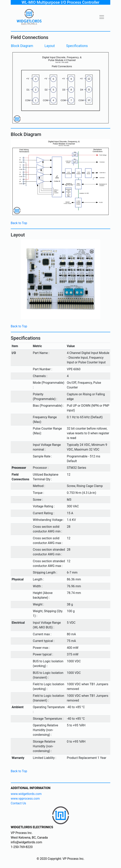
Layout (50, 46)
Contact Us (18, 803)
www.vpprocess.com (25, 799)
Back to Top (19, 223)
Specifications (77, 46)
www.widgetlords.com (26, 794)
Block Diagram (22, 46)
